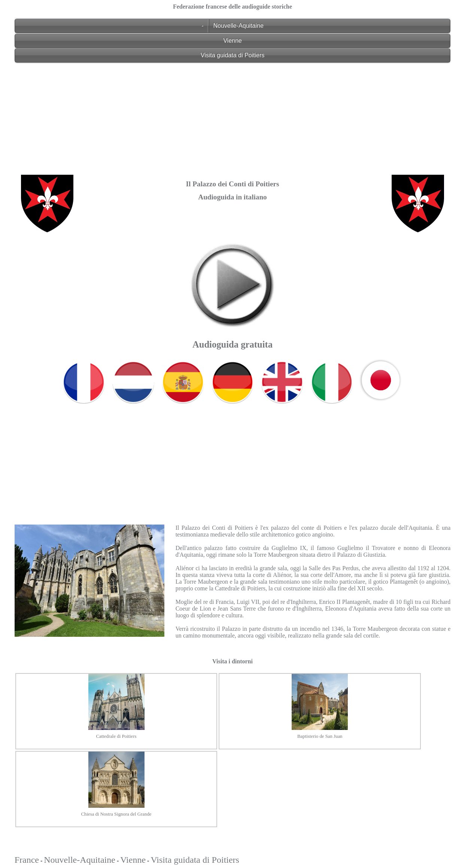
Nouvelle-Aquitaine (238, 26)
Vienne (232, 41)
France (27, 860)
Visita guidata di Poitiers (232, 55)
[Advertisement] (233, 119)
